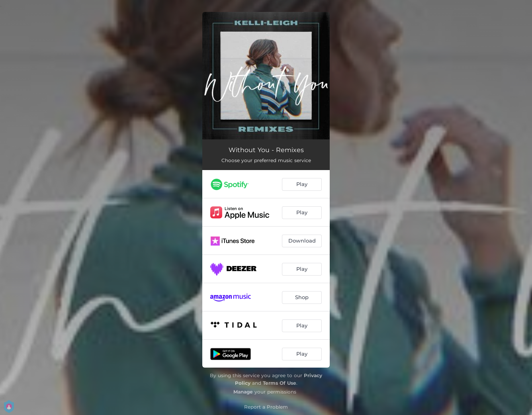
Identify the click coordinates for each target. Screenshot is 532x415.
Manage (243, 392)
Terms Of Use (280, 383)
